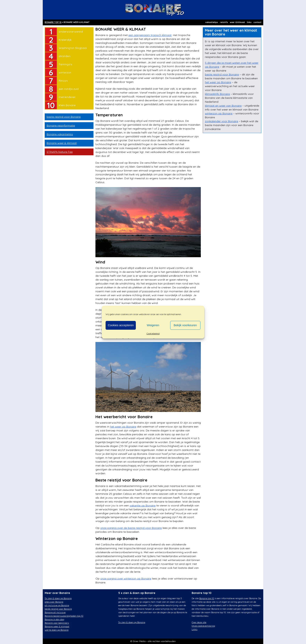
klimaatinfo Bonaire (217, 94)
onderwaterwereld (71, 32)
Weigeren (153, 325)
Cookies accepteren (121, 325)
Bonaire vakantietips (60, 134)
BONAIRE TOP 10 (53, 22)
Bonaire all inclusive (55, 612)
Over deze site (199, 622)
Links (194, 629)
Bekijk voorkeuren (185, 325)
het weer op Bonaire (123, 427)
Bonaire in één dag (54, 619)
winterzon (65, 72)
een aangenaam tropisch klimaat (150, 35)
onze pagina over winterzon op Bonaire (126, 579)
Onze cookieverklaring (203, 626)
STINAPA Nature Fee (60, 152)
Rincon (63, 81)
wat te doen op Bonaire (57, 630)
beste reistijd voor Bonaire (64, 117)
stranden (64, 56)
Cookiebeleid (153, 333)
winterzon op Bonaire (219, 113)
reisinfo (224, 22)
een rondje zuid (69, 89)
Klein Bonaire (67, 105)
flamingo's (65, 64)
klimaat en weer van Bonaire (223, 106)
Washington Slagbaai (73, 48)
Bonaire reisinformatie (61, 125)
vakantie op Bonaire (143, 505)
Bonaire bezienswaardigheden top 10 (64, 616)
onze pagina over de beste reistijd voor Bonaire (131, 528)
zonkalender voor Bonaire (221, 121)
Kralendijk (65, 40)
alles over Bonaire (54, 602)
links (249, 22)
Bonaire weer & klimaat (62, 143)
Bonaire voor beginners (57, 623)
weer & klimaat (237, 22)
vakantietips (212, 22)
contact (257, 22)
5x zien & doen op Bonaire (58, 598)
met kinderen (67, 97)
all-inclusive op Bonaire (57, 605)
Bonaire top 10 (207, 598)
